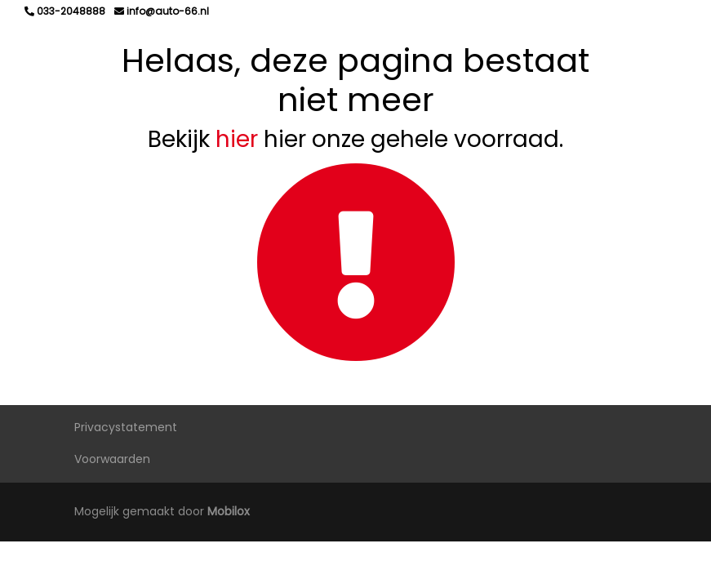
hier (237, 139)
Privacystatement (126, 427)
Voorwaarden (112, 459)
